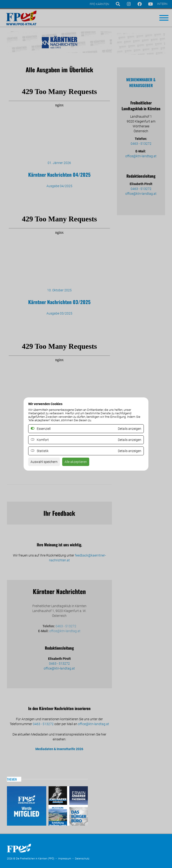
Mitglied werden (27, 806)
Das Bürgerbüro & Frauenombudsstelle (78, 816)
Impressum (65, 859)
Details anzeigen (130, 440)
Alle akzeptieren (76, 462)
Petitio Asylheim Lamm (58, 816)
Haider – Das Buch (58, 796)
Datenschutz (82, 859)
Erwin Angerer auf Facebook (78, 796)
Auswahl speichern (44, 462)
